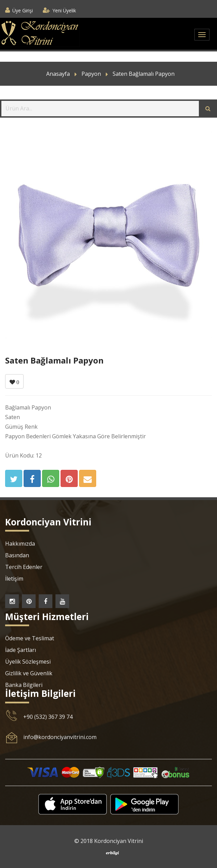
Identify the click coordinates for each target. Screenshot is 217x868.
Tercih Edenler (24, 567)
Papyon (91, 74)
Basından (17, 555)
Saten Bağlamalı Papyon (144, 74)
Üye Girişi (23, 10)
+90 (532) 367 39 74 (48, 717)
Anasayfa (58, 74)
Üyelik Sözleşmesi (28, 662)
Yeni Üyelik (64, 10)
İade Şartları (21, 650)
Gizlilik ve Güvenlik (29, 673)
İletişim (14, 579)
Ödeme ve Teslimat (30, 638)
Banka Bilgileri (24, 685)
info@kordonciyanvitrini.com (60, 737)
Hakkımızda (20, 544)
